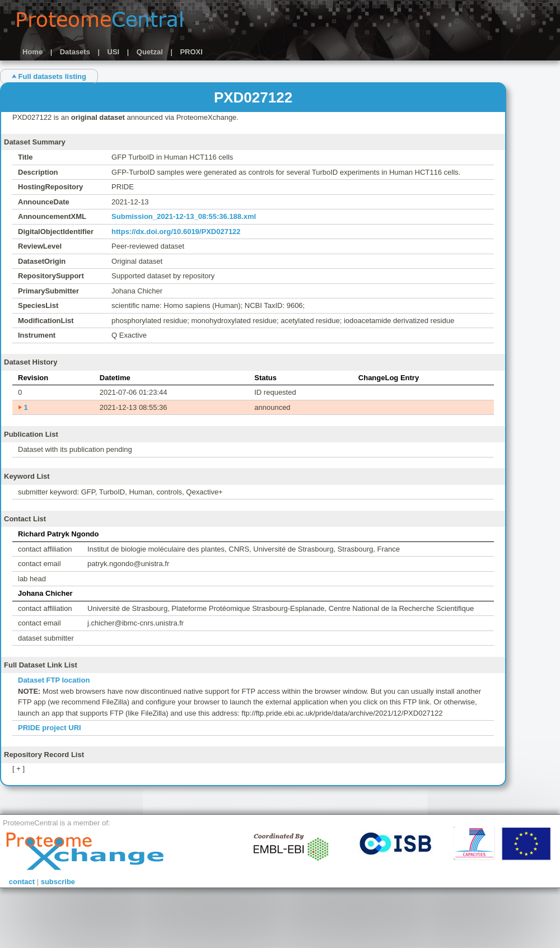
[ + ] (18, 769)
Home (32, 52)
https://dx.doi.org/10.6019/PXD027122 (176, 232)
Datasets (75, 52)
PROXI (191, 52)
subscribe (58, 882)
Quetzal (150, 52)
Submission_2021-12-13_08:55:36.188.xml (184, 216)
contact (22, 882)
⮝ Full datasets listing (49, 76)
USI (114, 52)
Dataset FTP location (54, 680)
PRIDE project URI (50, 728)
